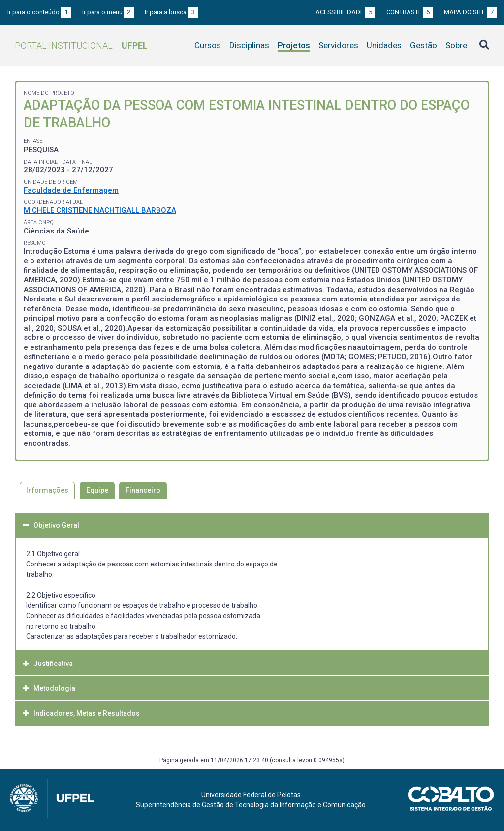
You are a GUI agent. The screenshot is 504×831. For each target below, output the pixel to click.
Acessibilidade (345, 12)
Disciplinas (249, 45)
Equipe (97, 490)
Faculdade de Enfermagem (71, 190)
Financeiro (143, 490)
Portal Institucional (81, 46)
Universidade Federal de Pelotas (251, 795)
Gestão (424, 45)
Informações (47, 490)
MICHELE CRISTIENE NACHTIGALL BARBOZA (100, 210)
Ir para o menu (108, 12)
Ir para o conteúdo (39, 12)
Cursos (208, 45)
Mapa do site (470, 12)
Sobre (456, 45)
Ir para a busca (171, 12)
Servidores (338, 45)
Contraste (410, 12)
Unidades (384, 45)
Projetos (294, 45)
